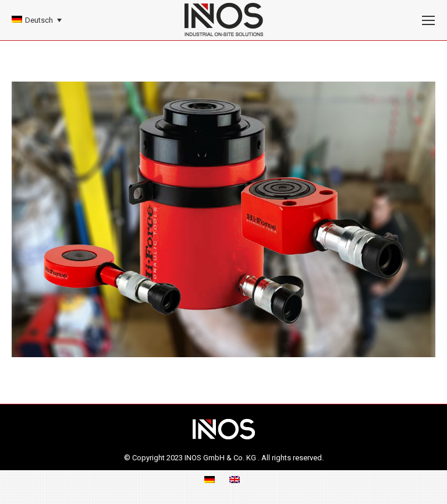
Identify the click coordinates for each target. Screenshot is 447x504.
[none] (37, 20)
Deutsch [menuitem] (39, 20)
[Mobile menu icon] (428, 20)
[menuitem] (37, 20)
